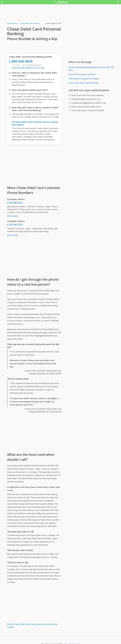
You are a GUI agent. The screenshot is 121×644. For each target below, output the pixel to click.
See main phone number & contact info (28, 68)
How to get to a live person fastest (84, 79)
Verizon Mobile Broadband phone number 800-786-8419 (91, 69)
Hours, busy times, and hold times (83, 83)
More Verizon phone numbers (82, 74)
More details (13, 216)
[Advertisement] (34, 165)
